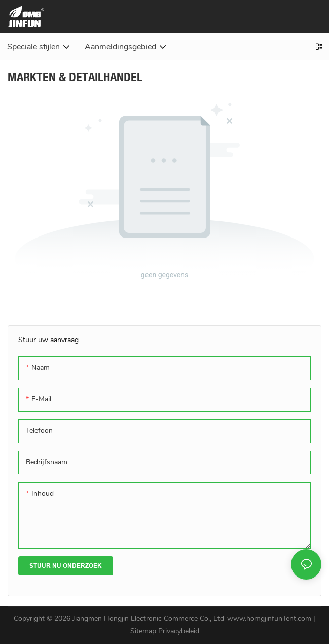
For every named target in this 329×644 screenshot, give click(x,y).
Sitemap (144, 631)
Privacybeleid (179, 631)
